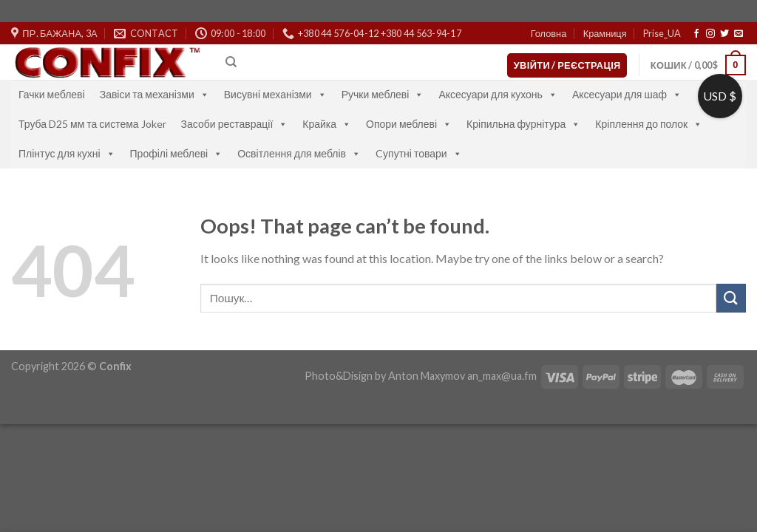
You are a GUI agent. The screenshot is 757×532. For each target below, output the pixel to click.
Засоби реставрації (235, 124)
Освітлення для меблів (299, 153)
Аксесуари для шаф (627, 94)
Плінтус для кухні (67, 153)
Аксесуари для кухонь (498, 94)
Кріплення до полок (649, 124)
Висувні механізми (275, 94)
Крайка (327, 124)
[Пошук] (231, 62)
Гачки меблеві (52, 94)
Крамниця (605, 33)
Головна (549, 33)
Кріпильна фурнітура (523, 124)
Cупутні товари (419, 153)
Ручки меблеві (383, 94)
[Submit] (731, 298)
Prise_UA (662, 33)
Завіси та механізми (155, 94)
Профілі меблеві (177, 153)
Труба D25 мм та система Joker (92, 124)
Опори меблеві (409, 124)
